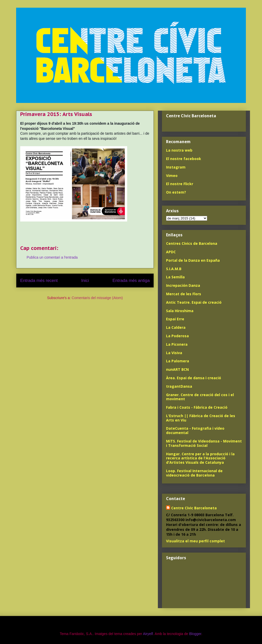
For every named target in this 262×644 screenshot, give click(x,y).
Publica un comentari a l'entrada (52, 257)
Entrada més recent (39, 281)
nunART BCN (177, 369)
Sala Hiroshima (180, 311)
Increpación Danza (183, 285)
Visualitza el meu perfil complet (195, 541)
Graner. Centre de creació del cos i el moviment (200, 397)
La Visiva (174, 353)
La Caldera (176, 327)
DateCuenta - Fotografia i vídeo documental (195, 430)
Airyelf (148, 634)
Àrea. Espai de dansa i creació (194, 378)
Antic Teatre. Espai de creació (194, 302)
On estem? (176, 192)
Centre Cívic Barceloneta (194, 508)
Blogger (195, 634)
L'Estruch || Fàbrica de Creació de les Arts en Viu (201, 418)
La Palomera (178, 361)
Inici (85, 281)
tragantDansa (179, 386)
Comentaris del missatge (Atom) (97, 298)
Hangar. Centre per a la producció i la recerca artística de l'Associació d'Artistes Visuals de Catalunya (200, 458)
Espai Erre (175, 319)
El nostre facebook (184, 159)
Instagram (176, 167)
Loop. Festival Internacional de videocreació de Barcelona (194, 473)
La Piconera (177, 344)
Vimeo (172, 176)
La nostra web (179, 150)
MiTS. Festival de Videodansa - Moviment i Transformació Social (204, 443)
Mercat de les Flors (184, 294)
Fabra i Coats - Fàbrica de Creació (197, 407)
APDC (171, 252)
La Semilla (175, 277)
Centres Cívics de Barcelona (192, 243)
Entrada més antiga (131, 281)
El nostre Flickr (180, 184)
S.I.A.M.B (174, 269)
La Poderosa (177, 336)
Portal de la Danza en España (193, 260)
